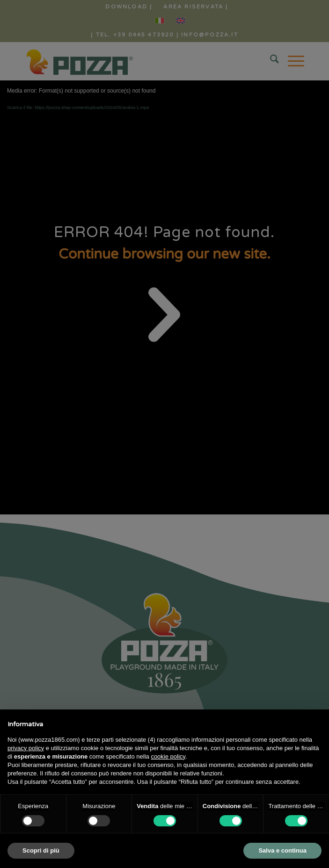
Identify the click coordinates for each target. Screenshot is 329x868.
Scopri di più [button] (41, 850)
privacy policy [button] (26, 748)
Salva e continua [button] (282, 850)
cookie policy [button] (168, 756)
